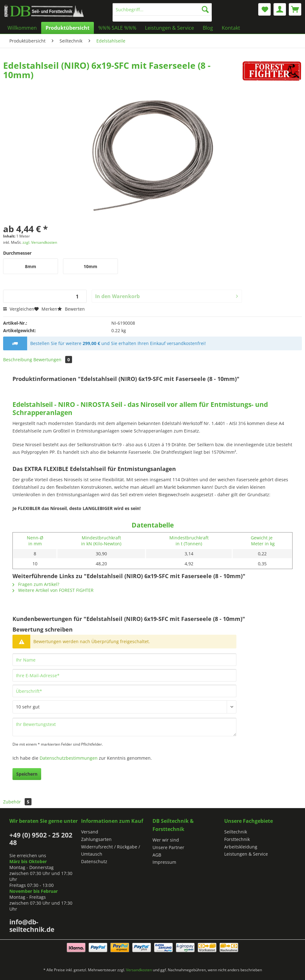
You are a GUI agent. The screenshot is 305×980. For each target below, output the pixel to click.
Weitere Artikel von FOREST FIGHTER (53, 590)
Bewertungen (53, 360)
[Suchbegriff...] (162, 9)
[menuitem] (162, 12)
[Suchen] (205, 9)
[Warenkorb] (295, 9)
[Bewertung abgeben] (124, 707)
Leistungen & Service (246, 854)
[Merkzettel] (264, 9)
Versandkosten (139, 970)
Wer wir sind (166, 840)
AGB (157, 855)
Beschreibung (18, 360)
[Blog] (208, 28)
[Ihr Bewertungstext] (124, 727)
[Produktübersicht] (68, 28)
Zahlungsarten (96, 839)
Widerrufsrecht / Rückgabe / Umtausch (111, 850)
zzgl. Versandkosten (40, 242)
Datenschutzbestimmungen (69, 758)
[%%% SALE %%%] (117, 28)
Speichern (27, 774)
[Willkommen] (22, 28)
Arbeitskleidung (241, 847)
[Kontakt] (231, 28)
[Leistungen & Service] (169, 28)
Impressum (164, 862)
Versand (90, 832)
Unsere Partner (168, 847)
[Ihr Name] (124, 660)
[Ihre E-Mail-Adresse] (124, 675)
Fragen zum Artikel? (36, 584)
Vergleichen (19, 309)
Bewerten (71, 309)
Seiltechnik (236, 832)
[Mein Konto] (280, 9)
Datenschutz (94, 861)
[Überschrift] (124, 691)
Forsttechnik (237, 839)
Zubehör (17, 802)
